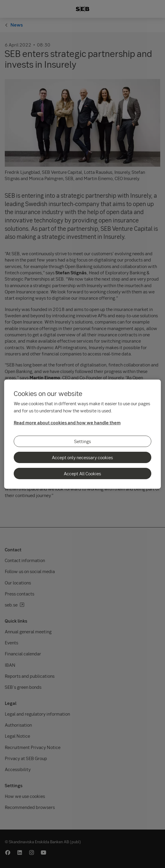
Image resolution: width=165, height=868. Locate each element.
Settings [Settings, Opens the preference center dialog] (82, 441)
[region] (82, 434)
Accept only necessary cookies (82, 457)
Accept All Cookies (82, 474)
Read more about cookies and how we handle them (67, 423)
